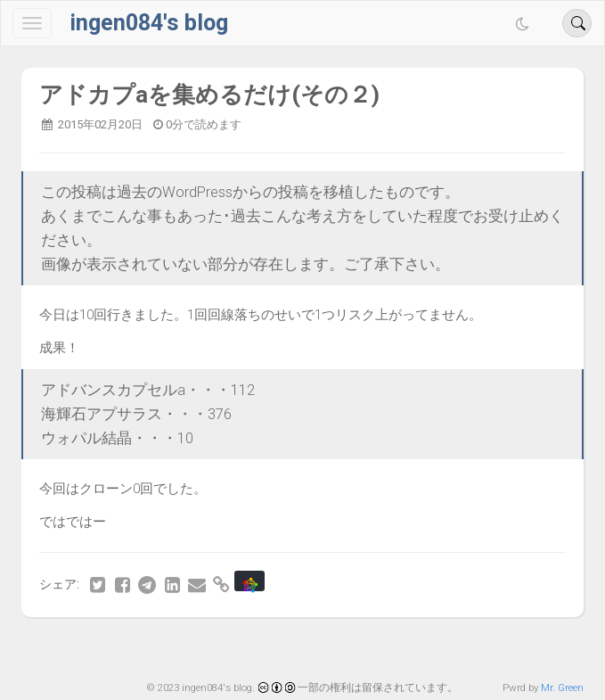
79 (284, 650)
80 (321, 650)
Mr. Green (562, 688)
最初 (105, 650)
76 (175, 650)
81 (357, 650)
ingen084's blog (149, 23)
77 (211, 650)
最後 (500, 650)
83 (430, 650)
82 (394, 650)
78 (248, 650)
